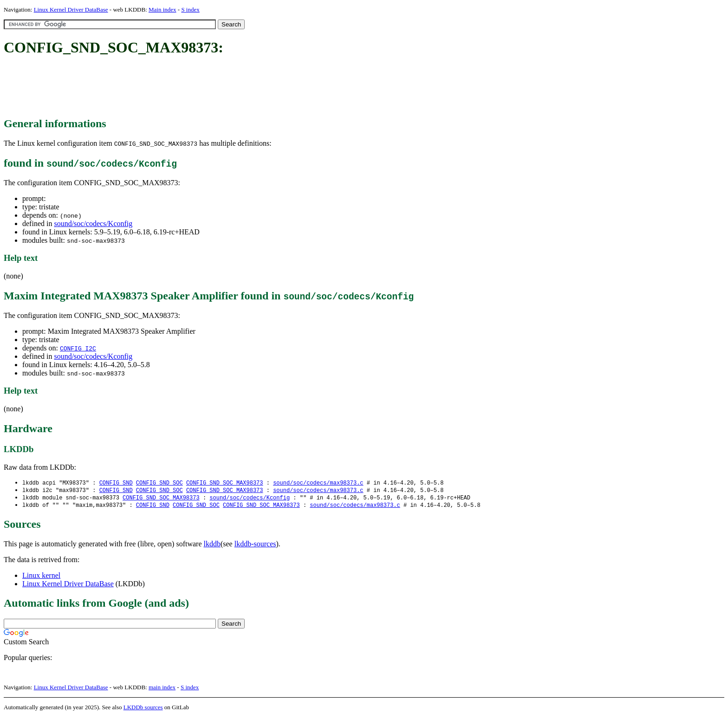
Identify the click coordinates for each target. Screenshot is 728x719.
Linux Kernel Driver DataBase (71, 10)
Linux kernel (41, 577)
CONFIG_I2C (78, 348)
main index (162, 689)
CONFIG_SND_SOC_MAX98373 (225, 483)
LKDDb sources (143, 709)
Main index (162, 10)
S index (190, 10)
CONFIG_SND (116, 483)
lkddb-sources (255, 546)
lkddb (212, 546)
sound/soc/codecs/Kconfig (93, 223)
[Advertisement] (173, 87)
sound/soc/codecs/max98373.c (318, 483)
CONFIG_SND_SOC (159, 483)
